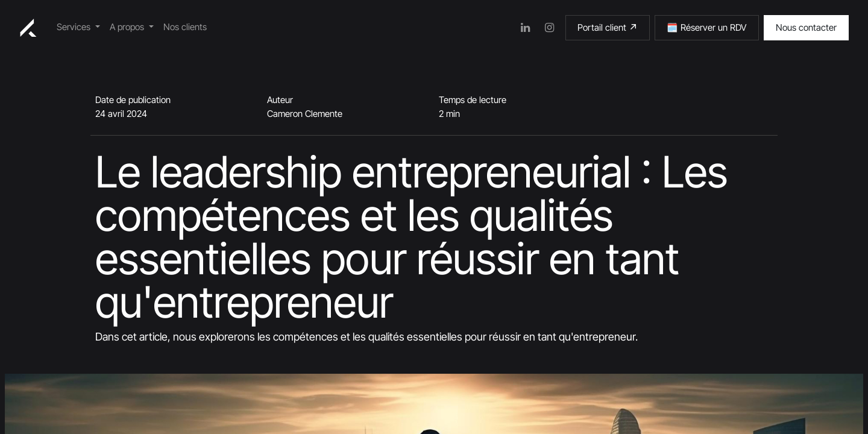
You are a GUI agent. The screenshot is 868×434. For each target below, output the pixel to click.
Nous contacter (806, 27)
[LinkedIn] (526, 28)
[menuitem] (78, 27)
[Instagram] (550, 28)
